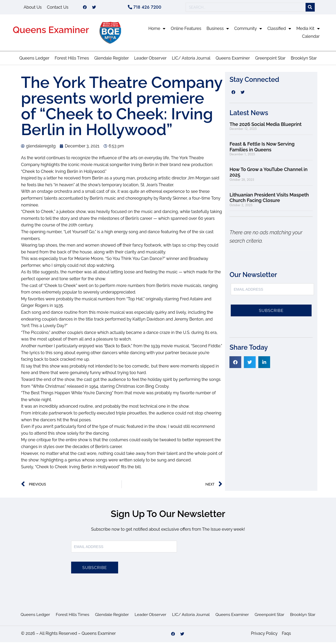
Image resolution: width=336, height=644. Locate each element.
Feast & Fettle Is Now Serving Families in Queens (262, 149)
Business (218, 30)
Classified (279, 30)
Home (157, 30)
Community (248, 30)
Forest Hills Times (72, 60)
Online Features (186, 30)
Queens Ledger (34, 60)
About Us (33, 8)
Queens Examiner (51, 32)
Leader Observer (150, 60)
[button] (235, 364)
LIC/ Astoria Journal (191, 60)
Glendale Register (112, 60)
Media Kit (308, 30)
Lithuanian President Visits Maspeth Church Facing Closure (269, 199)
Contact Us (58, 8)
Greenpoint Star (270, 60)
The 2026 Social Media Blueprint (265, 126)
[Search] (310, 8)
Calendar (311, 38)
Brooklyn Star (304, 60)
